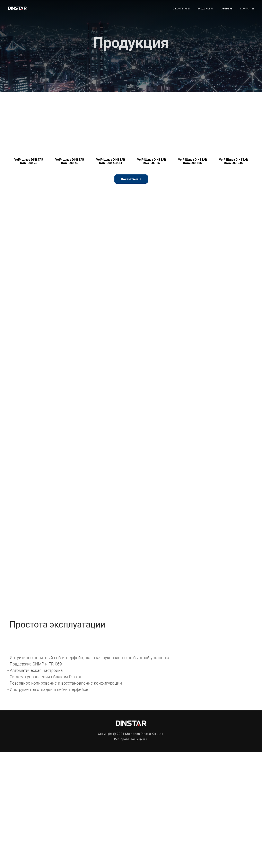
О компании (181, 9)
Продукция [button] (205, 9)
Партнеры (226, 9)
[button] (131, 179)
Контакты (247, 9)
